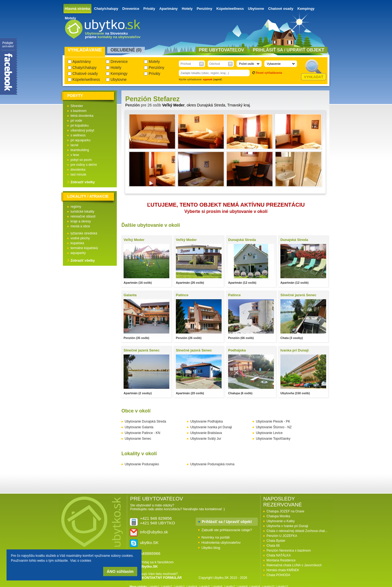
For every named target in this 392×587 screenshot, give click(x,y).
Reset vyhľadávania (269, 73)
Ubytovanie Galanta (139, 427)
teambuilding (80, 150)
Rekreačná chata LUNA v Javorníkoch (294, 565)
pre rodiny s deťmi (84, 165)
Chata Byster (276, 541)
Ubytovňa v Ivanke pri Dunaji (287, 526)
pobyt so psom (81, 160)
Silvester (77, 106)
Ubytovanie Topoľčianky (273, 439)
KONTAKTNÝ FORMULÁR (162, 578)
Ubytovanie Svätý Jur (206, 439)
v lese (75, 155)
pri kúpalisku (80, 126)
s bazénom (79, 111)
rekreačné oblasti (83, 216)
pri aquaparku (80, 140)
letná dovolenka (82, 116)
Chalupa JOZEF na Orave (285, 511)
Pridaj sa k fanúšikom (157, 564)
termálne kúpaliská (84, 248)
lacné (74, 145)
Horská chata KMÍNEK (283, 570)
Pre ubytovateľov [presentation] (222, 50)
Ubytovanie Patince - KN (143, 433)
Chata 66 (273, 546)
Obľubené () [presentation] (126, 50)
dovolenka (78, 170)
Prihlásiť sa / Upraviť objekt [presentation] (289, 50)
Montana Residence (281, 560)
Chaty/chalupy (106, 9)
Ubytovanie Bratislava (206, 433)
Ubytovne (256, 9)
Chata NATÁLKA (279, 555)
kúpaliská (77, 243)
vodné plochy (80, 238)
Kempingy (306, 9)
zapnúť (218, 80)
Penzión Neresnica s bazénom (289, 551)
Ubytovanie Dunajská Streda (145, 421)
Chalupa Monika (278, 516)
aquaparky (78, 253)
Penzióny (205, 9)
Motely (70, 18)
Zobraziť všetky (83, 182)
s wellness (78, 135)
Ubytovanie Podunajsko (142, 464)
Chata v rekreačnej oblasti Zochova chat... (297, 531)
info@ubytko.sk (154, 532)
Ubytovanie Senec (138, 439)
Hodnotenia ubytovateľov (221, 542)
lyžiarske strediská (84, 233)
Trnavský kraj (239, 105)
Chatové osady (281, 9)
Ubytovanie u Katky (281, 521)
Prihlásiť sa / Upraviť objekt (227, 522)
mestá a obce (80, 226)
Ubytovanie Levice (269, 433)
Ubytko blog (211, 548)
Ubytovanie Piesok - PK (273, 421)
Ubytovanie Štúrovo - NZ (274, 427)
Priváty (149, 9)
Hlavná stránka (77, 9)
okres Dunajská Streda (206, 105)
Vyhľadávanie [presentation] (85, 50)
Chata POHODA (278, 575)
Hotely (187, 9)
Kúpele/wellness (230, 9)
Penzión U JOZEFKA (282, 536)
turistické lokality (82, 212)
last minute (78, 175)
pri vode (76, 121)
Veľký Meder (173, 105)
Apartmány (169, 9)
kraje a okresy (81, 221)
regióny (76, 207)
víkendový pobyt (82, 130)
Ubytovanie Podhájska (206, 421)
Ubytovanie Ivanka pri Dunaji (211, 427)
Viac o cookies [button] (81, 561)
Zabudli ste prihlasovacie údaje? (227, 530)
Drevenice (131, 9)
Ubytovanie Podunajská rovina (212, 464)
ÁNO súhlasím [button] (120, 571)
